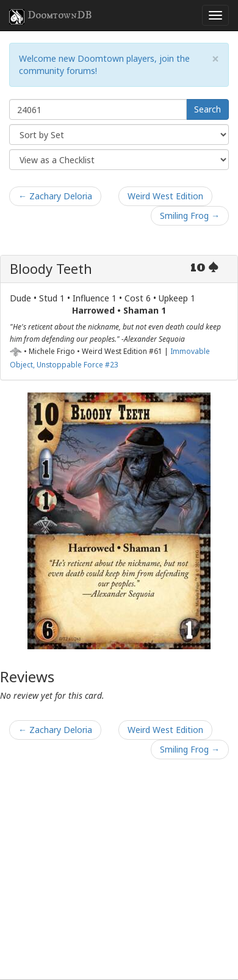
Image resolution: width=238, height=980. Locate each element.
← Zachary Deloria (55, 196)
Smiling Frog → (190, 216)
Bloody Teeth (51, 269)
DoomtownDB (51, 17)
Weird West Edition (165, 196)
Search (207, 109)
